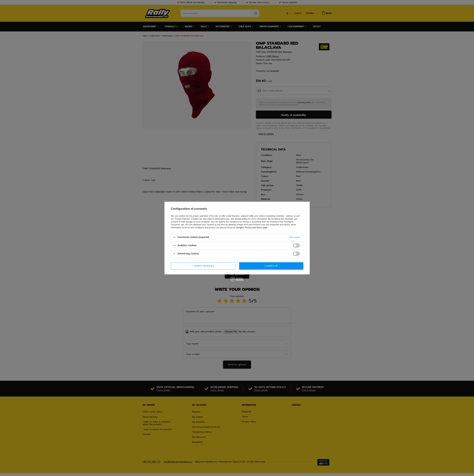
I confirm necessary (203, 266)
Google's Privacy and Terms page (252, 228)
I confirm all (271, 266)
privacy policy (241, 219)
